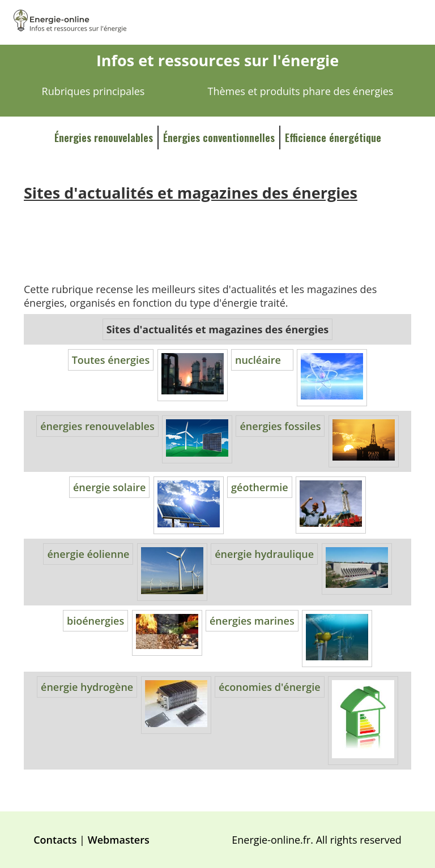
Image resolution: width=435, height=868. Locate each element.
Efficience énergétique (333, 137)
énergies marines (252, 621)
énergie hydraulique (264, 554)
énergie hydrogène (87, 687)
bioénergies (95, 621)
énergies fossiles (280, 426)
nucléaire (258, 360)
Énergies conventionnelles (219, 137)
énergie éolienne (88, 554)
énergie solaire (109, 487)
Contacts (55, 840)
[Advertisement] (217, 234)
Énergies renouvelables (104, 137)
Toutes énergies (111, 360)
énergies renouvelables (97, 426)
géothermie (260, 487)
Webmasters (119, 840)
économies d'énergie (270, 687)
